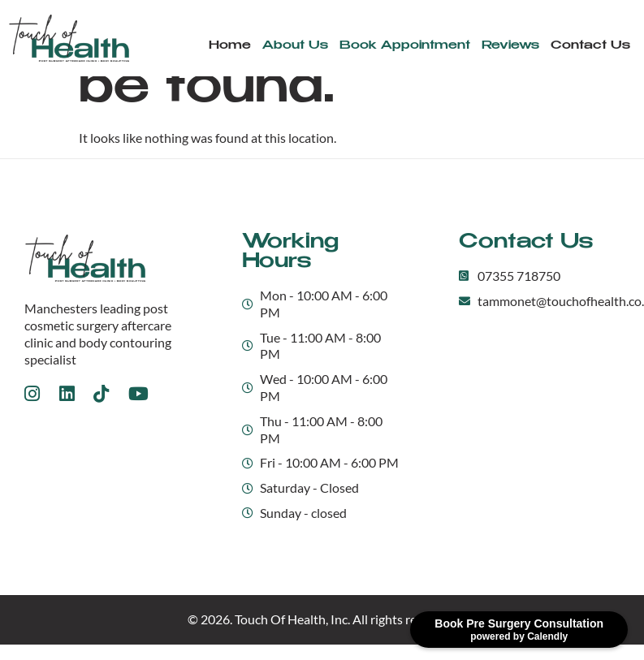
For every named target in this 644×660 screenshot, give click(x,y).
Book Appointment (405, 45)
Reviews (510, 45)
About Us (295, 45)
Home (230, 45)
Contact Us (590, 45)
